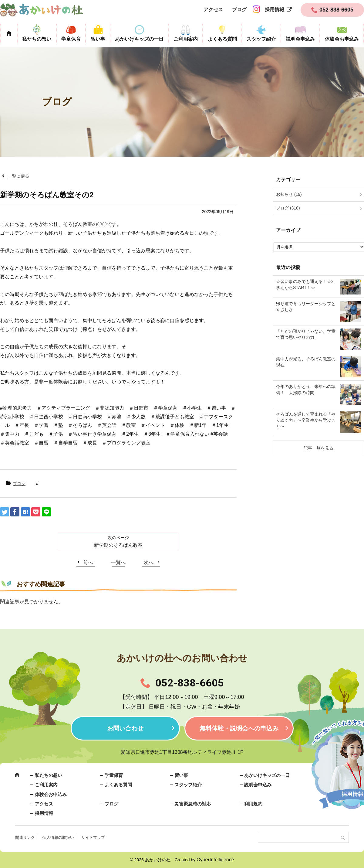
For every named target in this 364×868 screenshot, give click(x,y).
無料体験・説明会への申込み (239, 728)
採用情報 (275, 10)
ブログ (239, 10)
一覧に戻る (19, 176)
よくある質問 (222, 39)
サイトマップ (93, 837)
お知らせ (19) (289, 194)
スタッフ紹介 (261, 39)
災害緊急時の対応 (193, 804)
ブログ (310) (288, 208)
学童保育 (71, 39)
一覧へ (118, 562)
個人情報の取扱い (58, 837)
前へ (88, 562)
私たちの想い (37, 39)
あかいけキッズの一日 (139, 39)
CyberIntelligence (215, 860)
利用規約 (253, 804)
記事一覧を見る (318, 448)
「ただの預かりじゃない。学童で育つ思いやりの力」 (306, 334)
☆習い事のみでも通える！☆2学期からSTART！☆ (305, 284)
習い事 (98, 39)
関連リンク (25, 837)
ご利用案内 (186, 39)
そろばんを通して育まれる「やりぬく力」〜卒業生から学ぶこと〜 (306, 420)
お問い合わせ (125, 728)
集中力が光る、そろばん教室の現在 (306, 362)
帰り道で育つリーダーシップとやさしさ (306, 307)
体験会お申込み (342, 39)
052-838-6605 (190, 683)
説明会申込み (300, 39)
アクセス (213, 10)
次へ (149, 562)
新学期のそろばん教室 (118, 545)
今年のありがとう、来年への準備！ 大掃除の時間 (306, 390)
